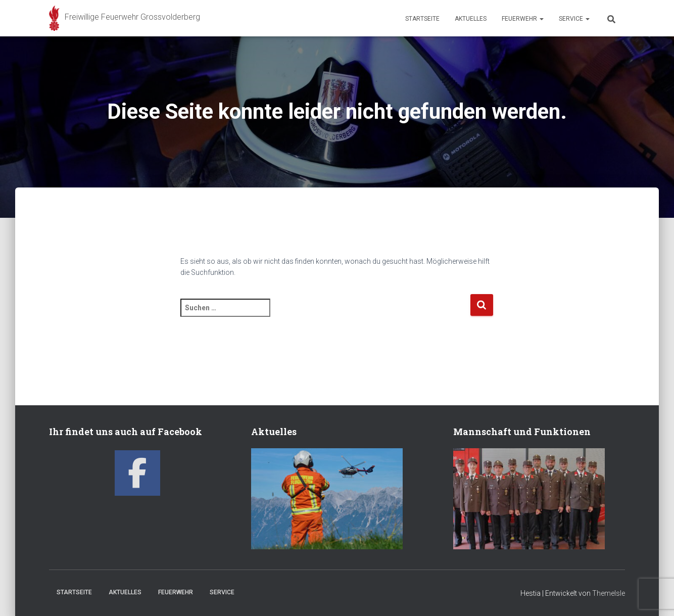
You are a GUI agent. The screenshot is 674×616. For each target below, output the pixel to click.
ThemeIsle (609, 593)
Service (574, 19)
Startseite (422, 19)
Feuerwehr (523, 19)
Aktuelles (471, 19)
